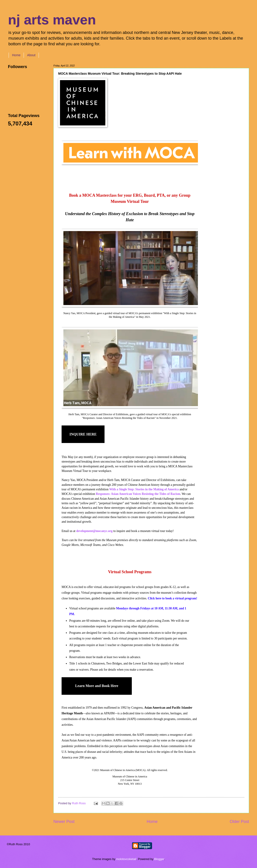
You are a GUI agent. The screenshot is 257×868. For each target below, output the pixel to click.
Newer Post (64, 822)
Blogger (159, 859)
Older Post (239, 822)
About (31, 55)
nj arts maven (52, 20)
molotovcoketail (126, 859)
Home (16, 55)
